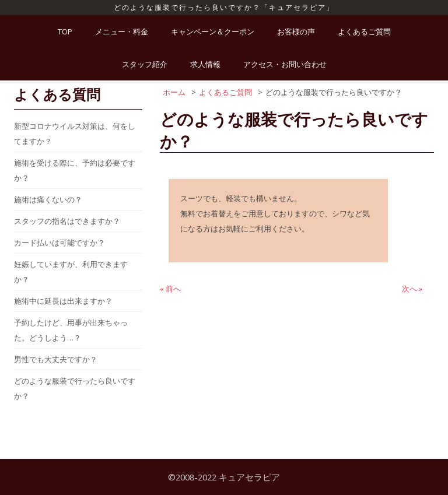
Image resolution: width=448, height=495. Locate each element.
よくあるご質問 (364, 31)
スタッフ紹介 (145, 64)
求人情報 (205, 64)
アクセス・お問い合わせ (285, 64)
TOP (65, 31)
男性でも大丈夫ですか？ (56, 359)
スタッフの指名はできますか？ (67, 221)
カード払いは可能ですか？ (60, 243)
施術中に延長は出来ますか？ (63, 301)
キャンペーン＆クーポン (213, 31)
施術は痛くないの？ (48, 199)
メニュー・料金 (122, 31)
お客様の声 (296, 31)
